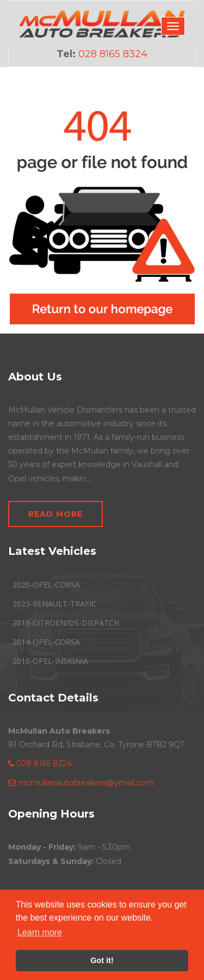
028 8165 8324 (40, 764)
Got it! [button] (102, 960)
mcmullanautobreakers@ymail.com (81, 783)
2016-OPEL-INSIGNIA (50, 661)
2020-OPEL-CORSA (46, 585)
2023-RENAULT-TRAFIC (54, 604)
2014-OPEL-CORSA (46, 642)
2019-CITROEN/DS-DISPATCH (66, 623)
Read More (55, 514)
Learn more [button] (40, 932)
